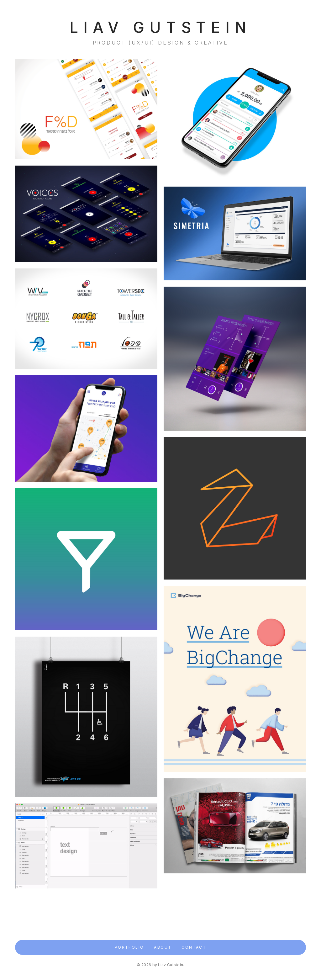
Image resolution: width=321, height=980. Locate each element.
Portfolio (129, 947)
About (163, 947)
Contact (194, 947)
